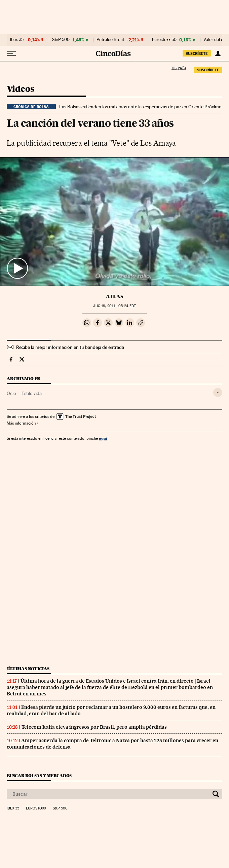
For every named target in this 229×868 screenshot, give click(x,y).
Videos (20, 89)
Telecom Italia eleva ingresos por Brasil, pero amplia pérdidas (94, 727)
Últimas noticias (28, 669)
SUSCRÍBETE (197, 53)
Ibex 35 (17, 40)
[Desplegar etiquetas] (218, 392)
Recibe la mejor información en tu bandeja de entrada (70, 347)
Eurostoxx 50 (164, 40)
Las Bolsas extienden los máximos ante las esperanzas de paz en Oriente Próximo (140, 107)
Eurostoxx (36, 808)
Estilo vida (32, 393)
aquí (103, 438)
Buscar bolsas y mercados (39, 776)
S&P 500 (61, 40)
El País (179, 68)
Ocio (11, 393)
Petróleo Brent (110, 40)
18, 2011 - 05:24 (114, 306)
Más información (23, 423)
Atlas (114, 296)
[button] (114, 222)
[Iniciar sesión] (218, 53)
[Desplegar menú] (11, 53)
